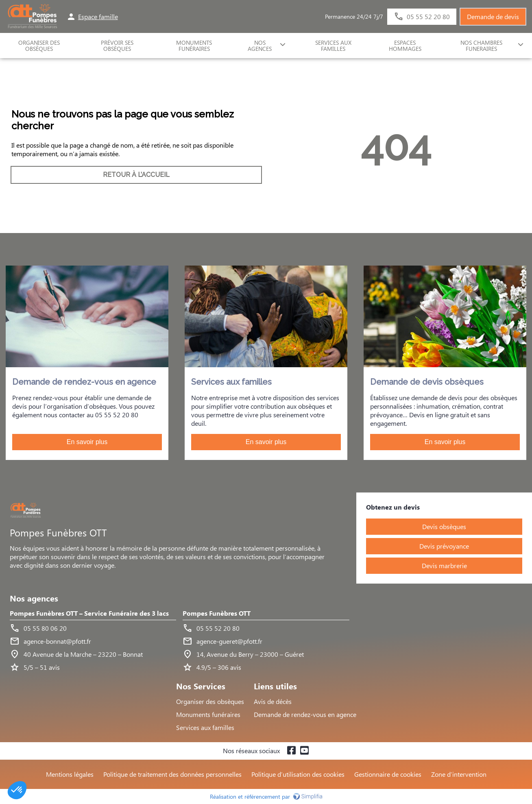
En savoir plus (87, 442)
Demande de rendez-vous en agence (305, 714)
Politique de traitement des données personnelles (172, 774)
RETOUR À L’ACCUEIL (136, 175)
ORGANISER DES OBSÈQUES (39, 46)
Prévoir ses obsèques (117, 46)
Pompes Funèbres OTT (217, 613)
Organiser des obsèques (210, 701)
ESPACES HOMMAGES (405, 46)
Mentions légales (70, 774)
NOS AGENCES (260, 46)
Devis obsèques (444, 526)
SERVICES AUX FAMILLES (333, 46)
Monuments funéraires (194, 46)
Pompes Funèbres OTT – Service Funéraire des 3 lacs (89, 613)
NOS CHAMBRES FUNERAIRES (481, 46)
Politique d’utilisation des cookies (298, 774)
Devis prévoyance (444, 546)
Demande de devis (493, 16)
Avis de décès (273, 701)
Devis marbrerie (444, 565)
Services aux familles (205, 727)
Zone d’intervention (459, 774)
